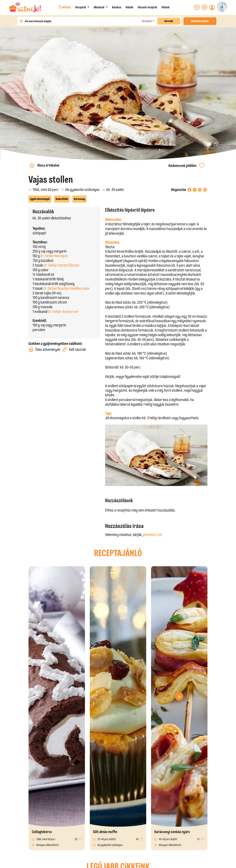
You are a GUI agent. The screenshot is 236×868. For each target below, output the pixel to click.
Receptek (147, 21)
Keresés (169, 21)
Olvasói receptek (147, 7)
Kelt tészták (74, 350)
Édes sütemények (44, 350)
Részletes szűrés (200, 21)
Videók (129, 7)
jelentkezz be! (153, 535)
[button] (82, 7)
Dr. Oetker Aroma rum (63, 312)
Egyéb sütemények (40, 199)
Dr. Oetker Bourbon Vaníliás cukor (66, 288)
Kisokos (117, 7)
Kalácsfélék (62, 199)
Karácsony (79, 199)
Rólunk (166, 7)
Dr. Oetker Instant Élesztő (62, 265)
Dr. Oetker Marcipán (54, 256)
